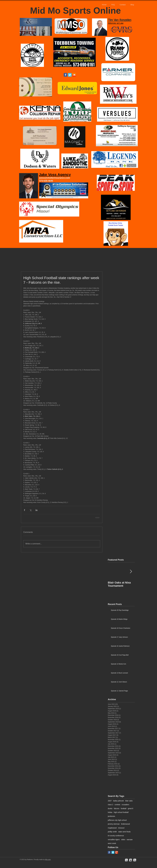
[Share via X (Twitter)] (30, 510)
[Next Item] (131, 572)
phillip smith (112, 832)
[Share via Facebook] (24, 510)
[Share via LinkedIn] (36, 510)
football (124, 808)
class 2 (111, 805)
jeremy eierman (114, 824)
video (123, 840)
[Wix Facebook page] (65, 75)
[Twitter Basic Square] (113, 852)
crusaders (125, 805)
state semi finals (124, 832)
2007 (110, 801)
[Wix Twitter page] (70, 75)
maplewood (112, 828)
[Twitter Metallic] (131, 860)
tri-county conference (116, 836)
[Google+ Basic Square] (117, 852)
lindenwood (125, 824)
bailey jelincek (118, 801)
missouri (121, 828)
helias (110, 812)
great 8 (131, 808)
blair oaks (129, 801)
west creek (112, 843)
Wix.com (48, 860)
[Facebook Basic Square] (109, 852)
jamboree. (112, 816)
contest (117, 805)
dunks (110, 808)
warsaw (130, 840)
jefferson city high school (117, 820)
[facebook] (135, 860)
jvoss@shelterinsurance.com (55, 178)
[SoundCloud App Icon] (74, 75)
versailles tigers (114, 840)
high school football (121, 812)
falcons (117, 808)
